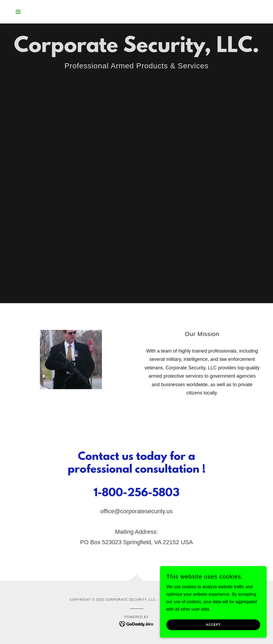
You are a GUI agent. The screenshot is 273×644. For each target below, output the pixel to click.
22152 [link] (171, 542)
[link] (137, 624)
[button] (18, 12)
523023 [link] (112, 542)
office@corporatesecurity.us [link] (137, 511)
